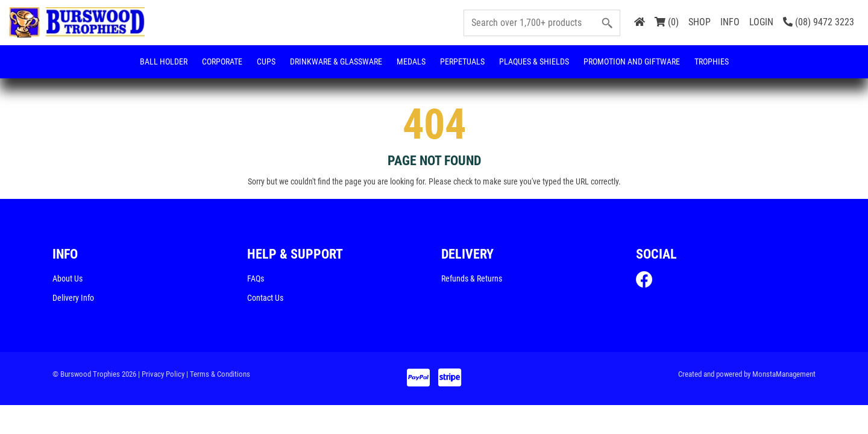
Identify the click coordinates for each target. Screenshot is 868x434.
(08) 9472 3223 (819, 22)
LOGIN (761, 22)
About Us (68, 279)
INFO (730, 22)
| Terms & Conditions (218, 375)
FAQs (256, 279)
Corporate (222, 61)
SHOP (700, 22)
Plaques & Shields (534, 61)
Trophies (712, 61)
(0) (667, 22)
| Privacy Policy (161, 375)
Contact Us (265, 298)
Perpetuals (462, 61)
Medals (411, 61)
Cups (266, 61)
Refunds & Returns (472, 279)
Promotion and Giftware (632, 61)
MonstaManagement (784, 375)
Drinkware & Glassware (336, 61)
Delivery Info (73, 298)
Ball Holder (164, 61)
